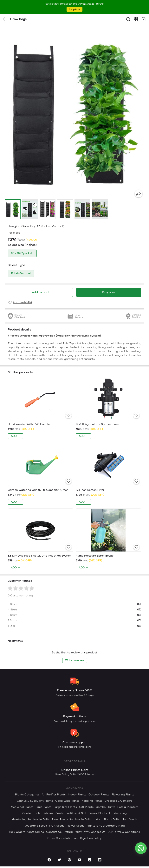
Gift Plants (86, 807)
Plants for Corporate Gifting (106, 826)
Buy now (109, 292)
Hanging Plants (92, 801)
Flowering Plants (123, 795)
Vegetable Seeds (36, 826)
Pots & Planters (128, 807)
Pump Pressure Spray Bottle (95, 556)
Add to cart (40, 292)
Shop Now (74, 9)
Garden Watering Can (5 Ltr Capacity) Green (38, 490)
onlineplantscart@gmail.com (74, 747)
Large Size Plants (65, 807)
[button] (13, 209)
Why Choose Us (95, 832)
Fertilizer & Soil (76, 813)
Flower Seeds (75, 826)
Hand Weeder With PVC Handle (29, 424)
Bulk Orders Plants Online (27, 832)
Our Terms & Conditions (124, 832)
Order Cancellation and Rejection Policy (74, 838)
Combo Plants (105, 807)
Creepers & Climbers (118, 801)
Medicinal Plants (22, 807)
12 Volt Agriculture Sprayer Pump (98, 424)
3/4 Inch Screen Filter (90, 490)
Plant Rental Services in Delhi (72, 819)
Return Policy (73, 832)
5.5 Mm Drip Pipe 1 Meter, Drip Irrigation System (40, 556)
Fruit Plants (43, 807)
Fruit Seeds (57, 826)
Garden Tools (31, 813)
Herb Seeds (129, 819)
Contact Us (54, 832)
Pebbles (48, 813)
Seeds (59, 813)
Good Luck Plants (67, 801)
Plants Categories (27, 795)
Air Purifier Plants (54, 795)
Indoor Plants (77, 795)
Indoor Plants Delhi (107, 819)
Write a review (75, 660)
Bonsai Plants (98, 813)
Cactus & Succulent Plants (35, 801)
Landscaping (118, 813)
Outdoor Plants (99, 795)
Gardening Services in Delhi (31, 819)
